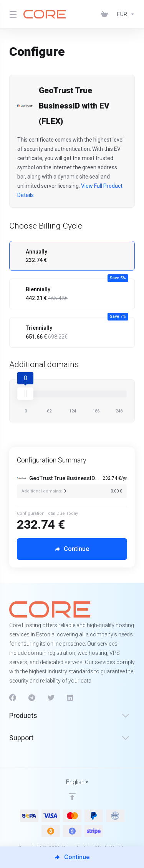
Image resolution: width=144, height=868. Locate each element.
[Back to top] (72, 797)
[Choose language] (72, 782)
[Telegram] (32, 698)
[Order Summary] (76, 486)
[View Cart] (106, 14)
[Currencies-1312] (124, 14)
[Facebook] (13, 698)
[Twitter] (51, 698)
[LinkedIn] (70, 698)
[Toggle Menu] (12, 14)
